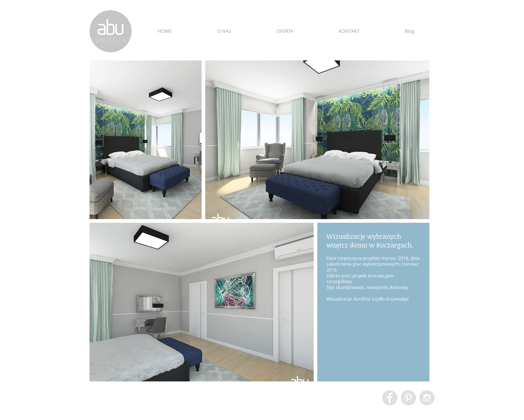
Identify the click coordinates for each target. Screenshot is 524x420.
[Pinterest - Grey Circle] (408, 398)
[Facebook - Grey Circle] (390, 398)
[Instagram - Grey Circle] (427, 398)
